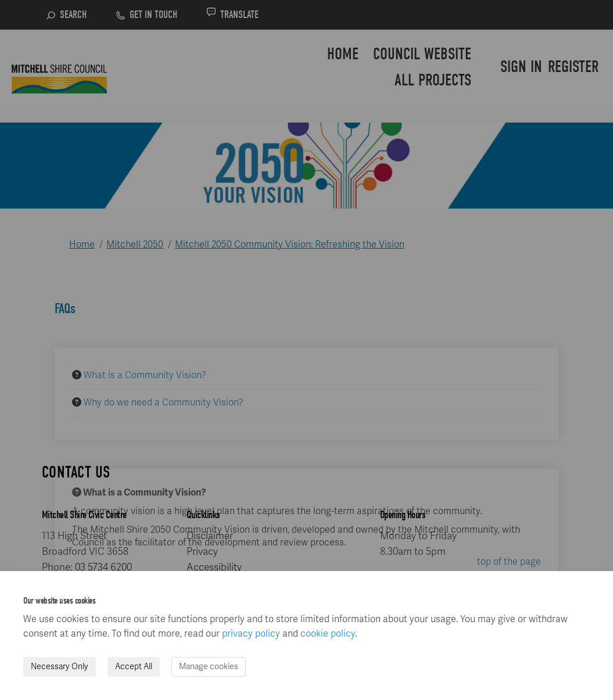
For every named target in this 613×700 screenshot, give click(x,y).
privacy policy (251, 634)
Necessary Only (60, 667)
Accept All (134, 667)
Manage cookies (209, 667)
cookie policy (328, 634)
